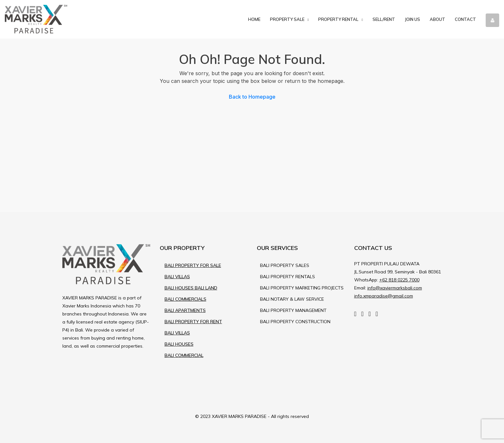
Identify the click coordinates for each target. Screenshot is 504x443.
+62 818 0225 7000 (399, 280)
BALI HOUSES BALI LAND (191, 288)
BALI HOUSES (179, 344)
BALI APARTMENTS (185, 310)
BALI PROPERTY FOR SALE (193, 265)
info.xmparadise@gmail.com (384, 296)
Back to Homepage (252, 97)
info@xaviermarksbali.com (395, 288)
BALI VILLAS (177, 277)
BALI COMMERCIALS (185, 299)
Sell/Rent (384, 19)
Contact (465, 19)
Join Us (412, 19)
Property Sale (287, 19)
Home (254, 19)
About (437, 19)
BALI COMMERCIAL (184, 355)
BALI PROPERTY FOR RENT (193, 322)
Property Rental (338, 19)
